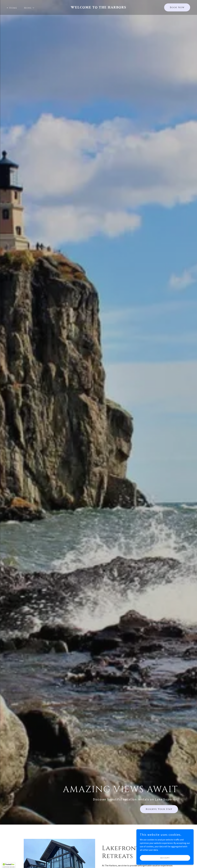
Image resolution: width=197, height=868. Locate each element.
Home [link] (13, 8)
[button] (28, 8)
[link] (98, 8)
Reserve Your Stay (159, 809)
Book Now (177, 7)
